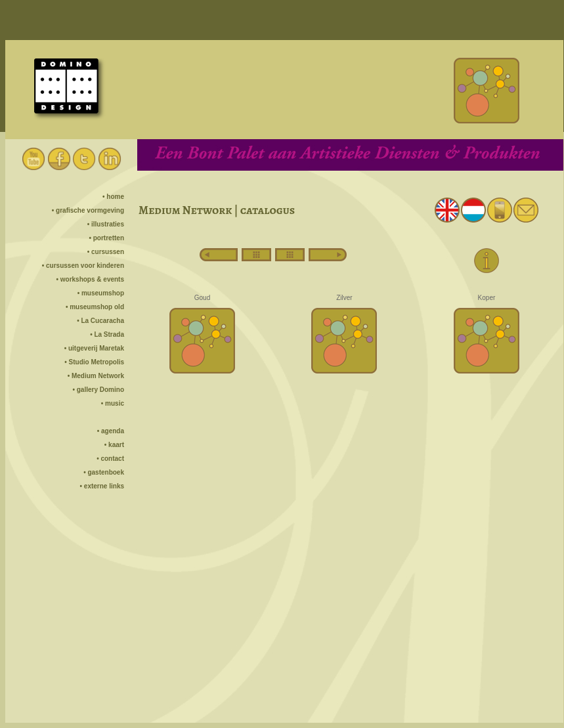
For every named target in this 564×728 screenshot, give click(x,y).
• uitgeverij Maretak (94, 348)
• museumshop (101, 293)
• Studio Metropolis (94, 362)
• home (113, 197)
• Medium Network (96, 376)
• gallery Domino (98, 390)
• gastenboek (104, 472)
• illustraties (106, 224)
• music (113, 403)
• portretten (106, 238)
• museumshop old (95, 307)
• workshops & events (90, 279)
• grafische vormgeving (88, 210)
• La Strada (107, 334)
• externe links (102, 486)
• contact (110, 459)
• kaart (114, 445)
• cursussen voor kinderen (83, 266)
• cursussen (106, 252)
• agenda (111, 431)
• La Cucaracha (100, 321)
